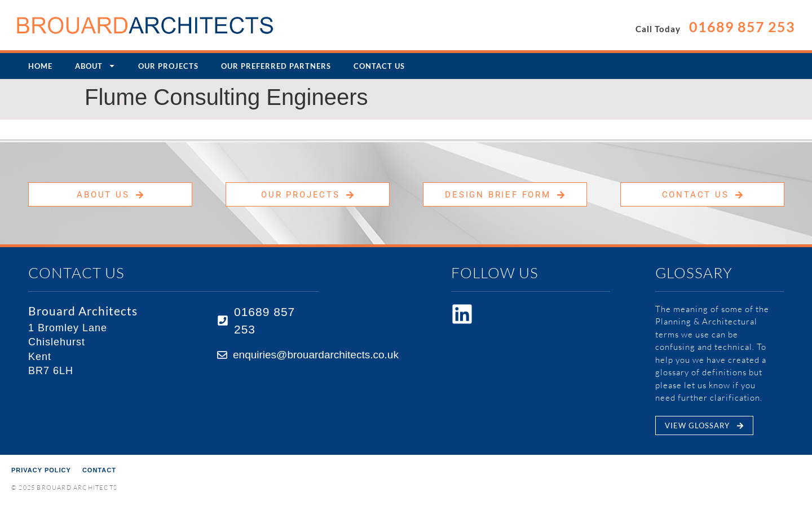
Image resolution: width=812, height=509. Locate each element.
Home (40, 66)
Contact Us (379, 66)
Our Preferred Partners (276, 66)
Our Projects (168, 66)
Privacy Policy (41, 470)
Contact (99, 470)
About (95, 66)
